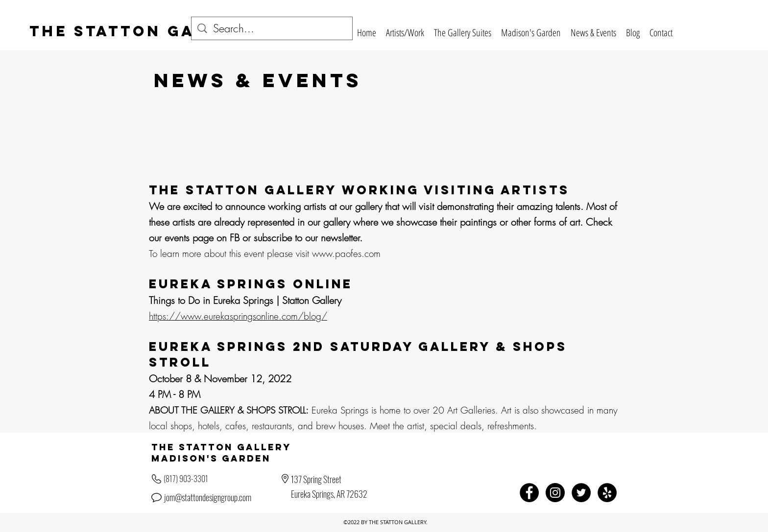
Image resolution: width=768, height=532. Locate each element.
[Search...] (272, 29)
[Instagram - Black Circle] (555, 493)
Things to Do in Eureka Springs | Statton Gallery (245, 300)
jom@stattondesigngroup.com (208, 497)
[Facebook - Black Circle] (529, 493)
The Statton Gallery (142, 31)
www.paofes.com (346, 254)
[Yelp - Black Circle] (607, 493)
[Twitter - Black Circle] (581, 493)
